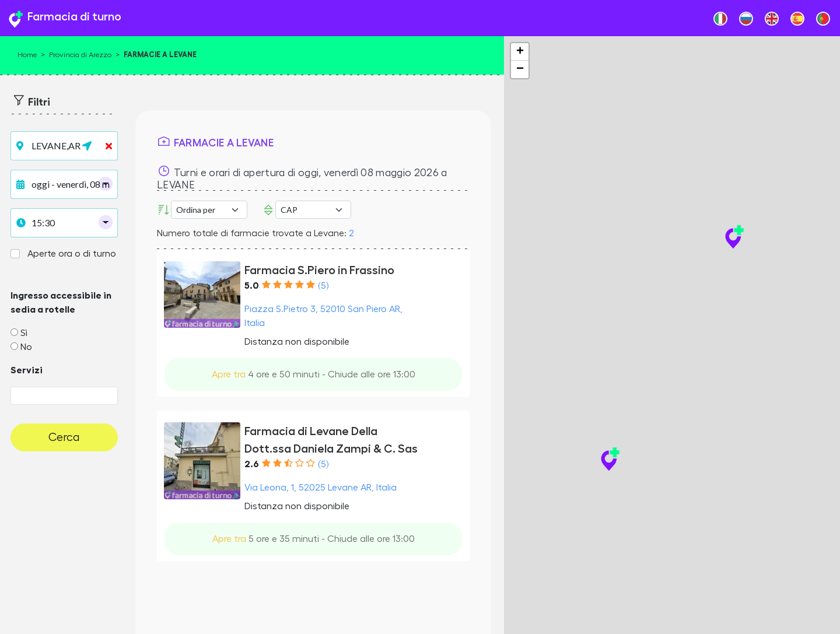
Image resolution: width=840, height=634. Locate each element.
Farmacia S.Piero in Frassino (319, 270)
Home (27, 55)
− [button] (520, 69)
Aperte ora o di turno (72, 254)
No (26, 347)
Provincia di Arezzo (80, 55)
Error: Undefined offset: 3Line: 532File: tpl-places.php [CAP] (314, 210)
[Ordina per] (209, 210)
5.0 (252, 286)
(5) (323, 286)
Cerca (64, 437)
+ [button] (520, 52)
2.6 (252, 464)
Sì (24, 333)
